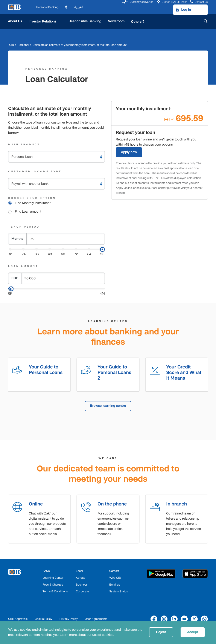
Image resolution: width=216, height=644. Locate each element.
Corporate (82, 592)
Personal (23, 45)
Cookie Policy (44, 620)
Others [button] (136, 22)
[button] (52, 7)
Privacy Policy (69, 620)
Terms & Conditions (55, 592)
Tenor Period (24, 227)
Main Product (24, 145)
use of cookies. (103, 635)
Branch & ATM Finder (172, 2)
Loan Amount (23, 266)
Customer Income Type (35, 171)
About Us (15, 21)
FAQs (46, 572)
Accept (192, 632)
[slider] (102, 249)
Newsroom (116, 21)
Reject (161, 632)
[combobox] (56, 157)
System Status (119, 592)
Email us (115, 585)
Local (79, 572)
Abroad (81, 579)
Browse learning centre (108, 406)
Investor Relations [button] (43, 22)
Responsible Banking (85, 21)
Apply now (129, 152)
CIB (12, 45)
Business (82, 585)
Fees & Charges (53, 585)
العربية (79, 7)
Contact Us (199, 2)
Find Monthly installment (33, 203)
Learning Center (53, 579)
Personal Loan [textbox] (22, 157)
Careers (114, 572)
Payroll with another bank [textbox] (30, 184)
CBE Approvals (18, 620)
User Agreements (96, 620)
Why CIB (115, 579)
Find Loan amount (28, 212)
